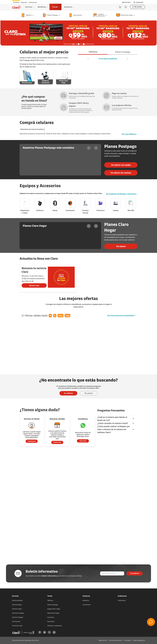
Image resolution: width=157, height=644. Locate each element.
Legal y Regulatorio (139, 640)
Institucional (122, 600)
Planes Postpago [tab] (123, 52)
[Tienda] (55, 7)
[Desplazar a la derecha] (127, 59)
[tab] (16, 2)
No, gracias (89, 393)
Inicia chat (83, 441)
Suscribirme (135, 573)
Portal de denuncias (115, 640)
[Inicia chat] (83, 441)
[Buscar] (126, 7)
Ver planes (121, 246)
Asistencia (86, 600)
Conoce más (57, 442)
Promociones (16, 621)
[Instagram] (45, 632)
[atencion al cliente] (57, 442)
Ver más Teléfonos (130, 134)
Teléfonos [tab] (93, 52)
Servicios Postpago (18, 613)
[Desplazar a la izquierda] (88, 59)
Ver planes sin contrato (121, 173)
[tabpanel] (108, 58)
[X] (49, 632)
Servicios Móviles (17, 600)
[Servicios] (29, 7)
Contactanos (87, 605)
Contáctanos (32, 441)
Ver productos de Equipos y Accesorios (122, 194)
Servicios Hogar (17, 605)
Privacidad (127, 640)
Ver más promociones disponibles (121, 316)
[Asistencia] (69, 7)
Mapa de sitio (103, 640)
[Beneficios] (42, 7)
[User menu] (137, 7)
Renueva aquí (34, 286)
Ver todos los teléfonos (108, 59)
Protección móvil (17, 626)
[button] (127, 2)
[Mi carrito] (120, 7)
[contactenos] (32, 441)
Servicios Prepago (18, 617)
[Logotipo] (17, 7)
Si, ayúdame (68, 393)
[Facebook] (40, 632)
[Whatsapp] (54, 632)
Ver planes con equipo (121, 165)
